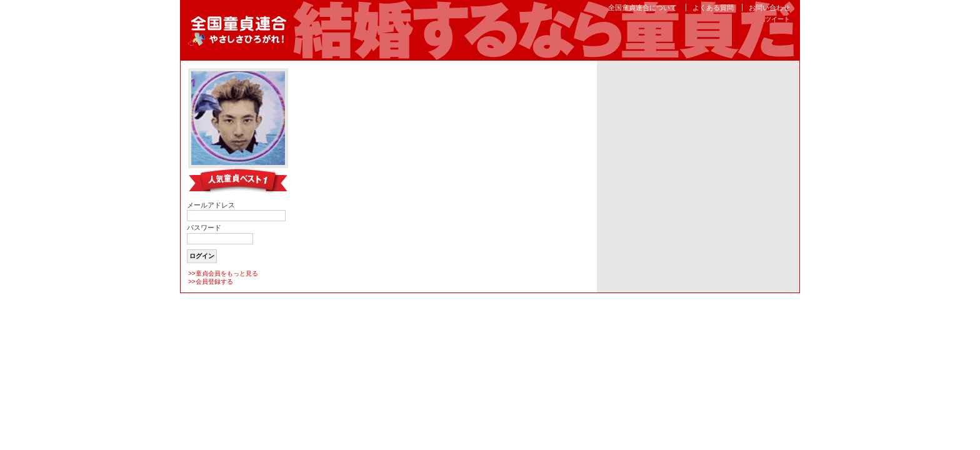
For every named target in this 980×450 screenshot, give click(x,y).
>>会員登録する (211, 282)
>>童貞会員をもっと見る (223, 273)
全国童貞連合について (642, 7)
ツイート (777, 19)
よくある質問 (713, 7)
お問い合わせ (769, 7)
